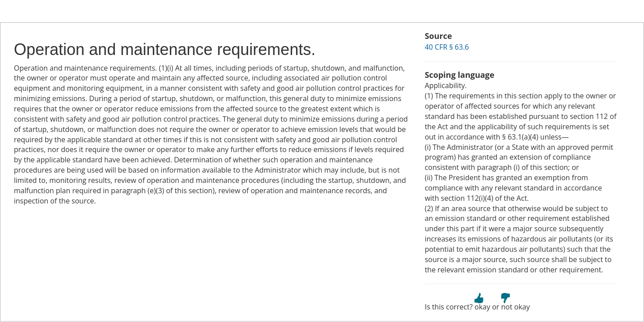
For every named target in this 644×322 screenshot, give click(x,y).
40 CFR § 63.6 (447, 47)
